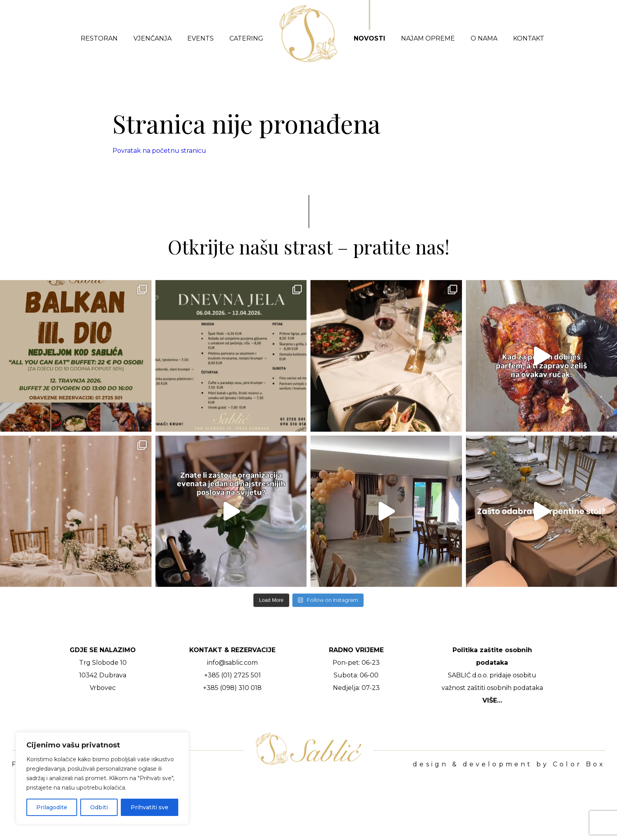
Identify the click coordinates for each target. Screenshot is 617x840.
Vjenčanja (152, 38)
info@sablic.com (232, 663)
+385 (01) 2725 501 (233, 675)
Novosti (369, 38)
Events (200, 38)
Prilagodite (52, 807)
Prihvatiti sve (150, 807)
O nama (484, 38)
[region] (102, 778)
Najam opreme (428, 38)
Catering (246, 38)
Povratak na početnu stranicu (159, 151)
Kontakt (529, 38)
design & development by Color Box (509, 764)
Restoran (99, 38)
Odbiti (99, 807)
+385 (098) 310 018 (232, 688)
